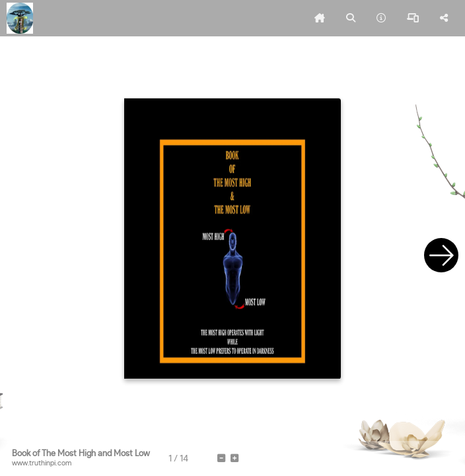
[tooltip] (320, 19)
